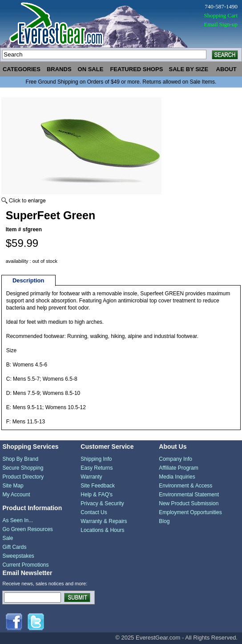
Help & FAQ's (97, 495)
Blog (164, 521)
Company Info (175, 459)
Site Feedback (98, 486)
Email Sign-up (221, 24)
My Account (16, 495)
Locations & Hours (102, 530)
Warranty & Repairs (104, 521)
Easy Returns (97, 468)
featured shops (136, 69)
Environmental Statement (189, 495)
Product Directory (23, 477)
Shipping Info (96, 459)
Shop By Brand (20, 459)
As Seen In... (18, 520)
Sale (8, 538)
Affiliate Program (178, 468)
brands (59, 69)
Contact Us (94, 512)
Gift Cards (14, 547)
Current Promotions (25, 565)
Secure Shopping (23, 468)
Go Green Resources (27, 529)
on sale (91, 69)
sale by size (188, 69)
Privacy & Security (102, 503)
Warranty (91, 477)
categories (22, 69)
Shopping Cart (221, 15)
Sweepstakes (18, 556)
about (226, 69)
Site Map (13, 486)
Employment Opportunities (190, 512)
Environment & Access (186, 486)
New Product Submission (189, 503)
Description (28, 280)
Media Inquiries (177, 477)
